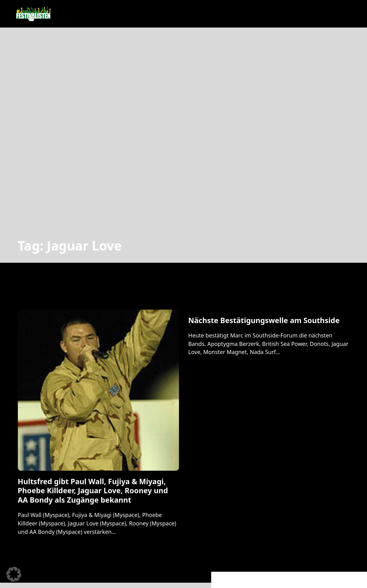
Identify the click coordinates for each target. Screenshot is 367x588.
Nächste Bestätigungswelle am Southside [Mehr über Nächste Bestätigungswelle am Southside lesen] (264, 320)
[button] (14, 574)
